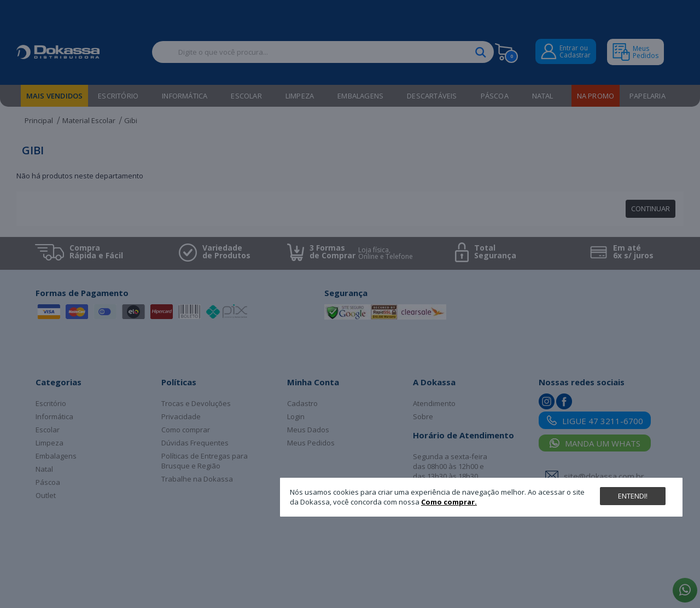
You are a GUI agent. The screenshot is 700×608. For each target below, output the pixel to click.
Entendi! (633, 496)
